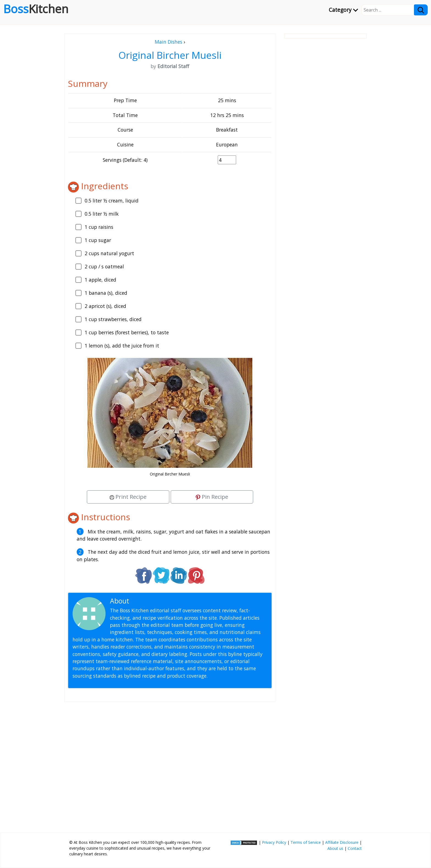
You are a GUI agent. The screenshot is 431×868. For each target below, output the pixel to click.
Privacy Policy (274, 842)
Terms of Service (306, 842)
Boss (36, 9)
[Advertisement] (170, 765)
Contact (355, 848)
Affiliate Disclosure (342, 842)
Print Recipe (128, 497)
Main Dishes (168, 42)
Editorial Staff (152, 601)
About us (335, 848)
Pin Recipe (212, 497)
